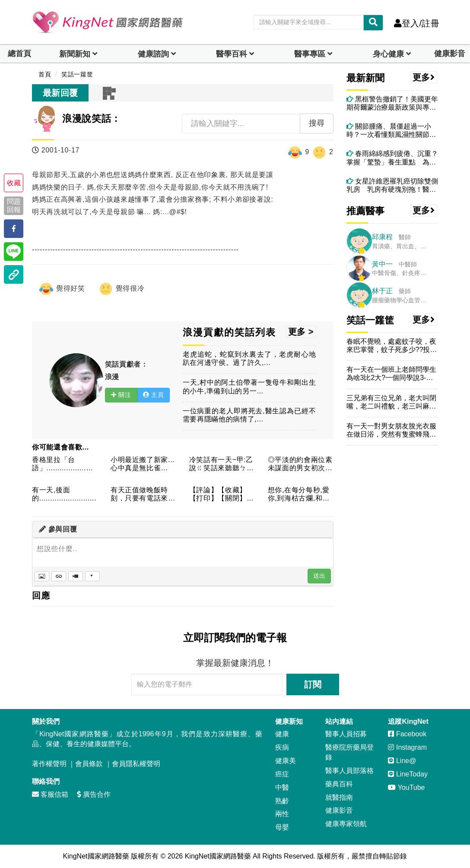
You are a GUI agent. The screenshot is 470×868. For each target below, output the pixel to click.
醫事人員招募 (346, 734)
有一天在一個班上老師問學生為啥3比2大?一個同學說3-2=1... (391, 374)
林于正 (382, 291)
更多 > (301, 332)
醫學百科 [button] (232, 54)
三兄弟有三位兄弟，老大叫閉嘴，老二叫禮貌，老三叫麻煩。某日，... (391, 402)
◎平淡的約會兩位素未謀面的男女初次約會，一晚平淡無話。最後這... (300, 464)
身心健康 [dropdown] (388, 54)
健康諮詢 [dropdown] (153, 54)
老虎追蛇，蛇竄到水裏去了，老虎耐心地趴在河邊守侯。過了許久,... (249, 358)
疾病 (282, 747)
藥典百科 (339, 784)
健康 (282, 734)
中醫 (282, 787)
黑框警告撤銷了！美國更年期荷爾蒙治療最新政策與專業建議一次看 (392, 103)
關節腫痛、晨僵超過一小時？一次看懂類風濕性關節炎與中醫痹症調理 (391, 131)
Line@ (402, 761)
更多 (424, 77)
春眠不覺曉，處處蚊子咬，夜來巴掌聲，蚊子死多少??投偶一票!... (392, 346)
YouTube (406, 787)
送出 (319, 576)
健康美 (286, 761)
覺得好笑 (62, 289)
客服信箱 (50, 794)
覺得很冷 (121, 289)
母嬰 (282, 827)
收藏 (14, 183)
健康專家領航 (346, 824)
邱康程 (382, 237)
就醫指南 (339, 797)
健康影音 (450, 54)
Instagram (407, 747)
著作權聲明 (49, 764)
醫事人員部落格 (349, 771)
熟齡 (282, 801)
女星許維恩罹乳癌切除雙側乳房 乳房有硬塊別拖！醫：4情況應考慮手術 (392, 185)
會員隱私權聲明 (136, 764)
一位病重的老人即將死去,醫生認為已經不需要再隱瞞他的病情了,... (249, 415)
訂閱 (313, 684)
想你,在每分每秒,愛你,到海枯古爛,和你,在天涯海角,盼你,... (300, 495)
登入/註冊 (417, 23)
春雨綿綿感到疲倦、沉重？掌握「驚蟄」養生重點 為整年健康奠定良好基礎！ (392, 158)
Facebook (407, 734)
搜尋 (317, 123)
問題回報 (14, 206)
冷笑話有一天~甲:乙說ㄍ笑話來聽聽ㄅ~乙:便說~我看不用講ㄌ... (221, 464)
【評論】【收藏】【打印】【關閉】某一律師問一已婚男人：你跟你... (222, 495)
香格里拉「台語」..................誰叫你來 (63, 464)
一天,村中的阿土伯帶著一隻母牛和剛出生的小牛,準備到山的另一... (249, 386)
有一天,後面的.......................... (64, 494)
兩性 (282, 814)
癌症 (282, 774)
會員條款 (89, 764)
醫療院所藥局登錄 (349, 752)
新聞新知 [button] (75, 54)
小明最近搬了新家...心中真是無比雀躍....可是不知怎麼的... (143, 464)
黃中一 (382, 264)
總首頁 (19, 54)
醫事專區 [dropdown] (310, 54)
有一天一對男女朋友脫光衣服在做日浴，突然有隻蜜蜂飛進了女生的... (391, 430)
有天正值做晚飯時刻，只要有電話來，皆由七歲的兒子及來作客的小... (143, 495)
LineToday (408, 774)
